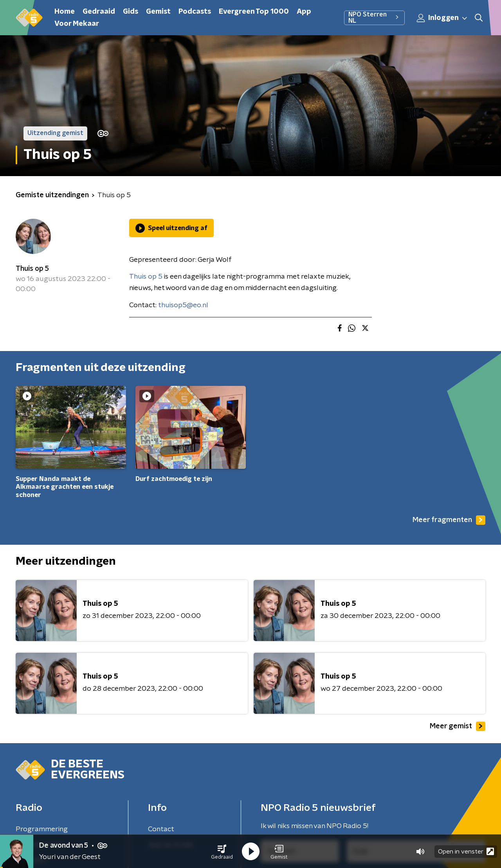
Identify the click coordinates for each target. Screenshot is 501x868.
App (304, 12)
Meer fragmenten (449, 520)
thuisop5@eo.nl (183, 305)
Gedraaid (99, 12)
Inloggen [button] (442, 18)
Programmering (42, 829)
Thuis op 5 (32, 269)
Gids (131, 12)
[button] (222, 852)
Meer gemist (458, 726)
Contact (161, 829)
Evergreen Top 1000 (254, 12)
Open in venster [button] (466, 851)
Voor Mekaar (77, 24)
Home (65, 12)
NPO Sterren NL (374, 18)
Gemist (158, 12)
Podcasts (195, 12)
